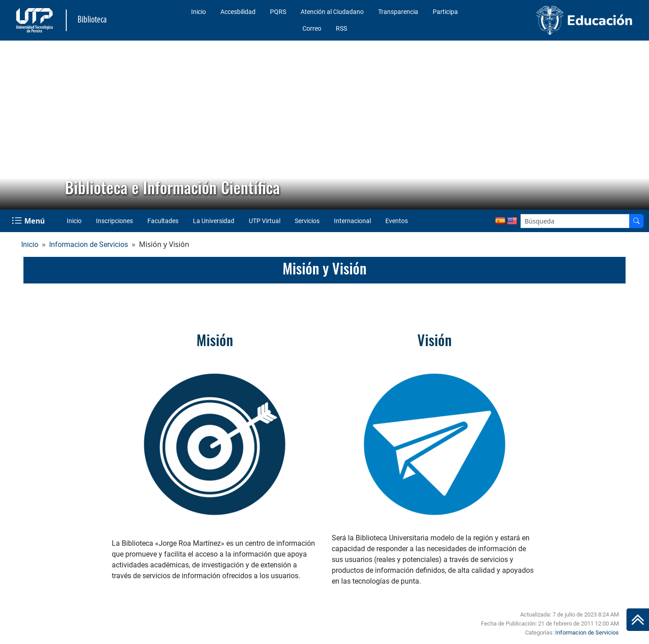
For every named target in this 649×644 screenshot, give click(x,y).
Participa (445, 12)
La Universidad (214, 221)
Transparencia (398, 12)
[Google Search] (575, 221)
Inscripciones (114, 221)
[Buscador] (636, 221)
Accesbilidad (238, 12)
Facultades (163, 221)
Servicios (307, 221)
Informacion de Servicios (89, 244)
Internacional (352, 221)
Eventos (397, 221)
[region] (324, 125)
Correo (312, 28)
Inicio (199, 12)
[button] (14, 125)
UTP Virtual (265, 221)
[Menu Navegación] (29, 221)
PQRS (278, 12)
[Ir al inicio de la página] (638, 620)
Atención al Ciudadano (332, 12)
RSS (341, 28)
